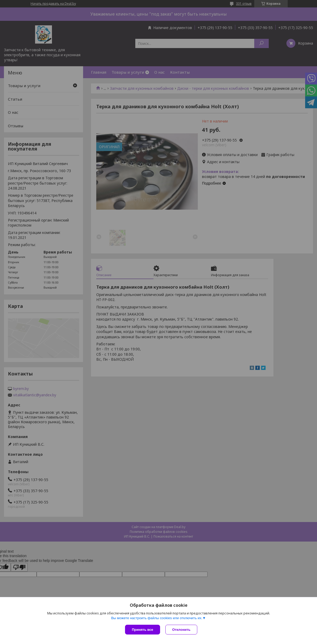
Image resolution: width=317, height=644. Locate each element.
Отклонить (181, 630)
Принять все (143, 630)
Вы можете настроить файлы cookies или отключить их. (157, 618)
